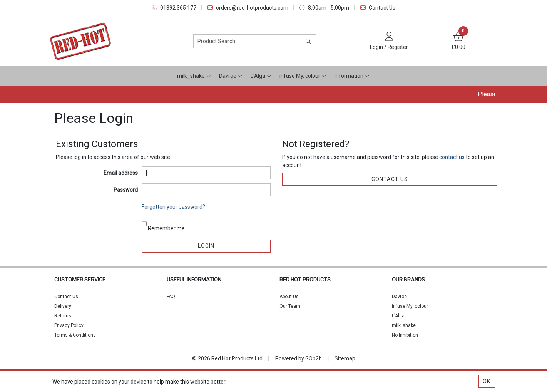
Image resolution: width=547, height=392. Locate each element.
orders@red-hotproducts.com (248, 8)
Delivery (63, 306)
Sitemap (345, 358)
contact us (452, 157)
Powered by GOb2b (299, 358)
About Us (289, 297)
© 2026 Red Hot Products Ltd (227, 358)
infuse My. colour (303, 76)
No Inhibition (405, 335)
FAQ (171, 297)
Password (126, 190)
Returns (63, 316)
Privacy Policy (69, 325)
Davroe (231, 76)
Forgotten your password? (173, 207)
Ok (487, 381)
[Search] (309, 41)
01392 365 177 (174, 8)
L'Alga (261, 76)
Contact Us (378, 8)
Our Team (290, 306)
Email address (121, 173)
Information (352, 76)
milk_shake (194, 76)
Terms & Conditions (75, 335)
